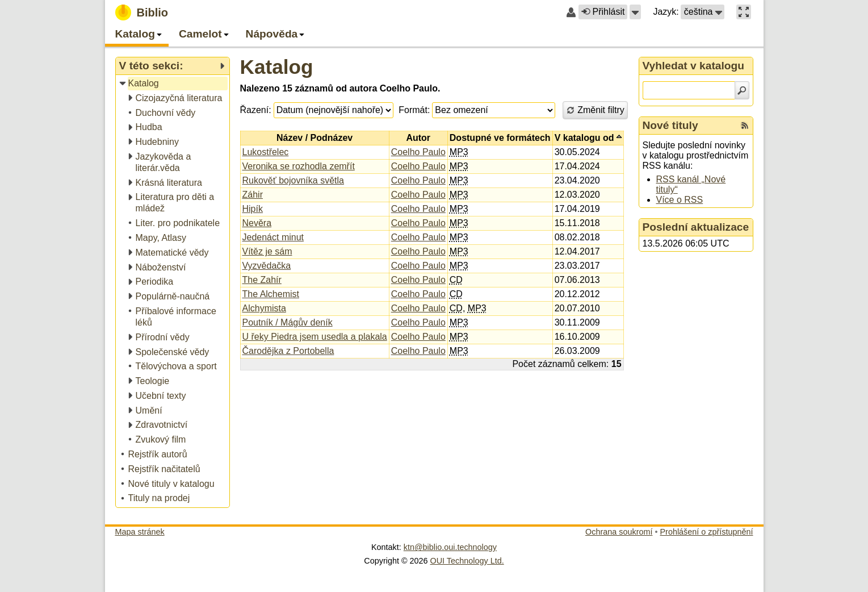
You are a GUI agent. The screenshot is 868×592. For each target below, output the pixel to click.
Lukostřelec (266, 152)
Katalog (277, 67)
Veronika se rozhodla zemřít (299, 166)
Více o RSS (680, 200)
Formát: (414, 110)
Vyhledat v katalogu (694, 66)
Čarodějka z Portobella (288, 351)
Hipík (253, 209)
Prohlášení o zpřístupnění (707, 532)
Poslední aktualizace (696, 227)
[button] (635, 12)
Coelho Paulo (418, 152)
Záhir (253, 195)
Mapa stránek (140, 532)
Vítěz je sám (267, 251)
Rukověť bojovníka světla (293, 180)
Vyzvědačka (267, 266)
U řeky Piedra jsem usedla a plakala (315, 337)
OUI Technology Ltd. (467, 561)
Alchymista (264, 308)
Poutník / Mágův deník (288, 322)
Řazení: (256, 110)
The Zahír (262, 280)
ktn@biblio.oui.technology (450, 547)
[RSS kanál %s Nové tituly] (745, 126)
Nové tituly (670, 125)
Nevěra (257, 223)
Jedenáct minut (273, 237)
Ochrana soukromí (619, 532)
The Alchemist (271, 294)
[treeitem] (173, 84)
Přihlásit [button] (603, 12)
